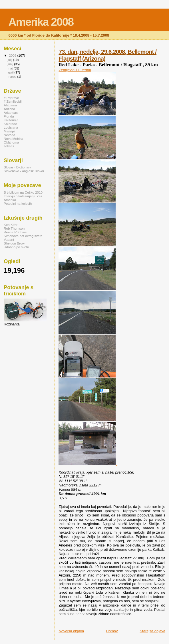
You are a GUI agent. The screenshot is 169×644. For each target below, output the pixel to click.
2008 (13, 55)
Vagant (9, 239)
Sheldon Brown (15, 243)
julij (10, 60)
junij (11, 64)
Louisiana (11, 127)
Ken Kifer (11, 225)
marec (12, 77)
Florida (9, 116)
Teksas (9, 146)
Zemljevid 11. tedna (75, 70)
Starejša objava (152, 631)
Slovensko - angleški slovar (24, 171)
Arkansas (11, 113)
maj (10, 68)
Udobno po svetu (16, 247)
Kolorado (10, 124)
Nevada (9, 135)
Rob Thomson (14, 228)
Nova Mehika (13, 139)
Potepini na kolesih (18, 203)
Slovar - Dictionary (17, 167)
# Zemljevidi (13, 101)
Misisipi (9, 131)
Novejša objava (71, 631)
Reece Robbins (15, 232)
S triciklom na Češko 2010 (23, 192)
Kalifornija (11, 120)
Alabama (10, 105)
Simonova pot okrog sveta (23, 236)
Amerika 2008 (41, 22)
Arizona (9, 109)
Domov (112, 631)
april (11, 72)
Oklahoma (11, 142)
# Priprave (11, 98)
